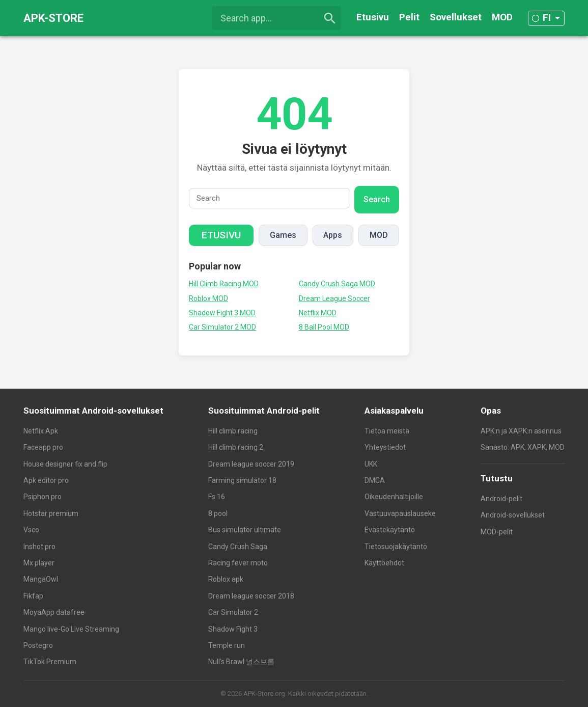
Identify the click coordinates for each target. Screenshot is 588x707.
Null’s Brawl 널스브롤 (241, 662)
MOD (502, 17)
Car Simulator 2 (233, 612)
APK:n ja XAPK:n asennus (521, 431)
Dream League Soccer (334, 298)
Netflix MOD (318, 313)
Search (377, 199)
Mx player (39, 563)
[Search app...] (276, 18)
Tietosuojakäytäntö (396, 547)
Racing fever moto (238, 563)
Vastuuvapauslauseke (400, 513)
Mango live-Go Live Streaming (71, 629)
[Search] (270, 198)
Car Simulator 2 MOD (222, 327)
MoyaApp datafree (54, 612)
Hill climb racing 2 (236, 447)
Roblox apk (226, 579)
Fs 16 (217, 497)
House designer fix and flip (65, 464)
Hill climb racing (233, 431)
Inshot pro (39, 547)
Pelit (409, 17)
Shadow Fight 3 (233, 629)
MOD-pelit (497, 532)
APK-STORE (53, 18)
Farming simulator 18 (242, 480)
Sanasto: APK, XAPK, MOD (523, 447)
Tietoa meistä (387, 431)
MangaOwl (41, 579)
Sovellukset (456, 17)
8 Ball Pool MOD (324, 327)
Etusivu (373, 17)
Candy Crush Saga (238, 547)
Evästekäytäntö (390, 530)
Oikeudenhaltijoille (394, 497)
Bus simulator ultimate (245, 530)
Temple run (227, 645)
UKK (371, 464)
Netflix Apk (41, 431)
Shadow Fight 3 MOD (222, 313)
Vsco (31, 530)
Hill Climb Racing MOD (224, 284)
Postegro (38, 645)
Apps (333, 235)
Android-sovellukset (513, 515)
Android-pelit (501, 499)
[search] (330, 18)
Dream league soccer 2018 (251, 596)
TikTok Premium (50, 662)
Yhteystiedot (385, 447)
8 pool (218, 513)
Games (283, 235)
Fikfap (33, 596)
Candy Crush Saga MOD (337, 284)
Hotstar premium (51, 513)
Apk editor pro (46, 480)
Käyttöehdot (384, 563)
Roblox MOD (208, 298)
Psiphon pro (43, 497)
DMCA (375, 480)
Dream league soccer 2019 (251, 464)
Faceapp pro (43, 447)
